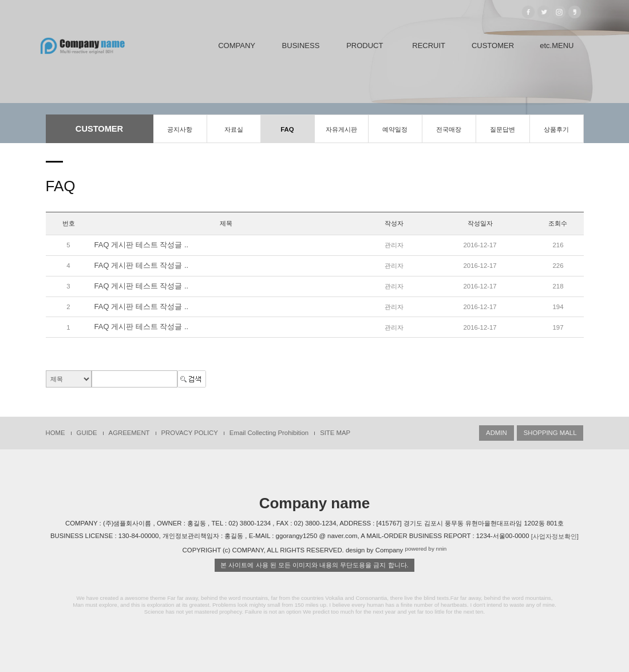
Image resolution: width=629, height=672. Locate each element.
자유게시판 (341, 129)
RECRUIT (429, 46)
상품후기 (556, 129)
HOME (56, 433)
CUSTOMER (493, 46)
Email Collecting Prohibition (269, 433)
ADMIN (497, 433)
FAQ (287, 129)
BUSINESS (301, 46)
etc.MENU (557, 46)
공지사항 (180, 129)
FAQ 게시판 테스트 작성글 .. (142, 245)
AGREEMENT (129, 433)
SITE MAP (335, 433)
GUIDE (87, 433)
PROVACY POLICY (190, 433)
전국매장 (449, 129)
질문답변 (503, 129)
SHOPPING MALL (550, 433)
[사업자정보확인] (555, 536)
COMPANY (237, 46)
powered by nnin (426, 549)
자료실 (234, 129)
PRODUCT (365, 46)
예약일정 (395, 129)
